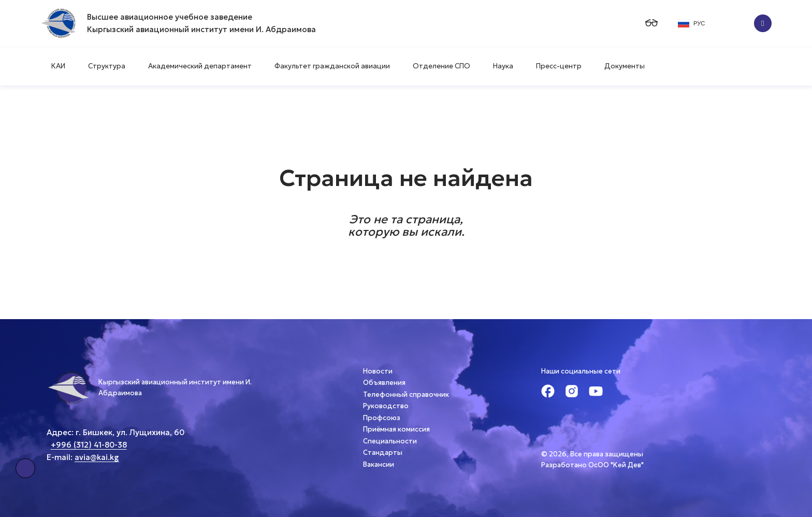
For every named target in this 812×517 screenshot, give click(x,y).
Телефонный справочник (406, 394)
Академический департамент (200, 66)
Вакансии (379, 464)
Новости (378, 371)
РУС (691, 23)
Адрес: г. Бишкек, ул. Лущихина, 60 (115, 432)
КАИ (58, 66)
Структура (107, 66)
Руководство (386, 406)
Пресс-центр (559, 66)
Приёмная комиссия (396, 429)
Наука (503, 66)
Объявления (384, 383)
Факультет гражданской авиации (332, 66)
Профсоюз (382, 418)
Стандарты (383, 453)
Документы (625, 66)
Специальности (390, 441)
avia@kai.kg (97, 457)
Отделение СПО (441, 66)
